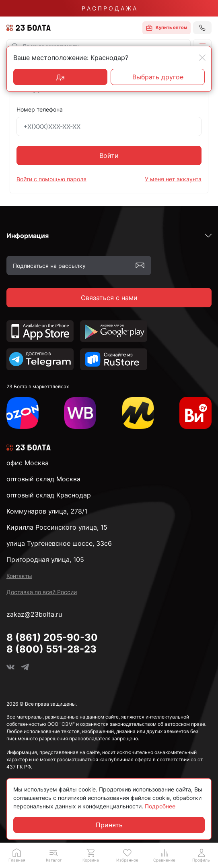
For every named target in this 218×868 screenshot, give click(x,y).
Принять (109, 825)
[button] (54, 855)
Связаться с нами (109, 298)
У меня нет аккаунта (173, 179)
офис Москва (28, 463)
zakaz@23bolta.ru (34, 614)
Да (61, 77)
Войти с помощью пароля (51, 179)
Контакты (19, 576)
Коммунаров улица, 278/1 (47, 511)
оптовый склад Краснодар (49, 495)
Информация (28, 236)
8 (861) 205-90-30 (52, 637)
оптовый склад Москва (43, 479)
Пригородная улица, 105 (45, 559)
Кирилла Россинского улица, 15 (57, 527)
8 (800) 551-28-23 (51, 649)
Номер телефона (40, 109)
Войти (109, 155)
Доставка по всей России (42, 592)
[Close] (202, 58)
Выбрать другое (158, 77)
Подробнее (160, 806)
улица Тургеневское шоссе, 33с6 (59, 543)
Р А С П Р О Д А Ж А (109, 8)
